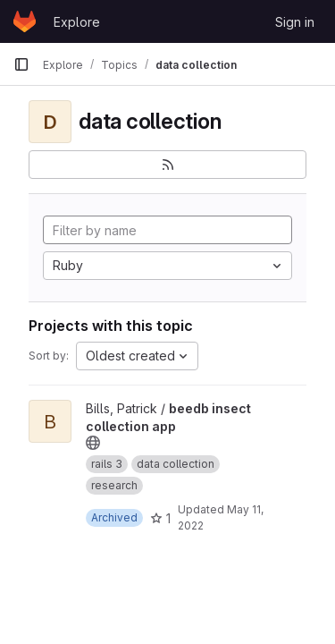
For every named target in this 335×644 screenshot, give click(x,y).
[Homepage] (25, 21)
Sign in (295, 22)
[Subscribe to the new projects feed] (167, 165)
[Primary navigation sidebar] (21, 64)
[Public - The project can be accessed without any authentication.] (93, 443)
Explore (77, 22)
